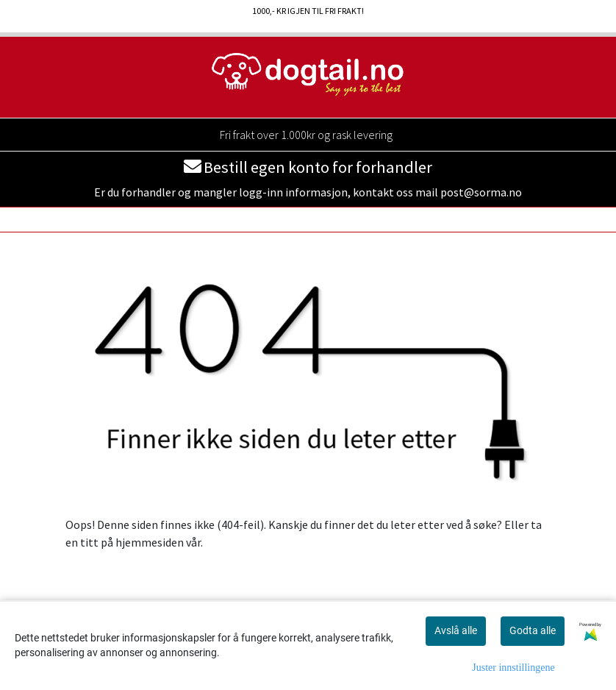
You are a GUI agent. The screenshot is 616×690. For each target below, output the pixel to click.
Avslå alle (456, 630)
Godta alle (533, 630)
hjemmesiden (150, 542)
